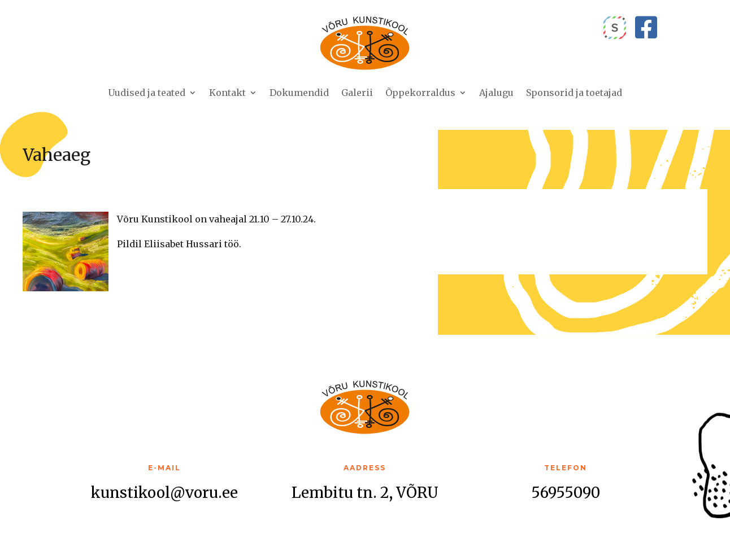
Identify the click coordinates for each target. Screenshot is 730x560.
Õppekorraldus (420, 93)
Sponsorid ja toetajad (574, 93)
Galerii (357, 93)
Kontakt (227, 93)
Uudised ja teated (147, 93)
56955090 (566, 493)
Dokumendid (299, 93)
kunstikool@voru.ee (164, 493)
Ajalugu (496, 93)
